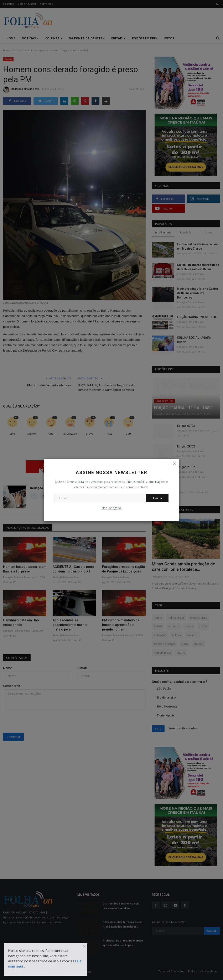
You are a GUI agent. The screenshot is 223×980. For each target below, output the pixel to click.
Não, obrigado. (112, 508)
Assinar (157, 498)
